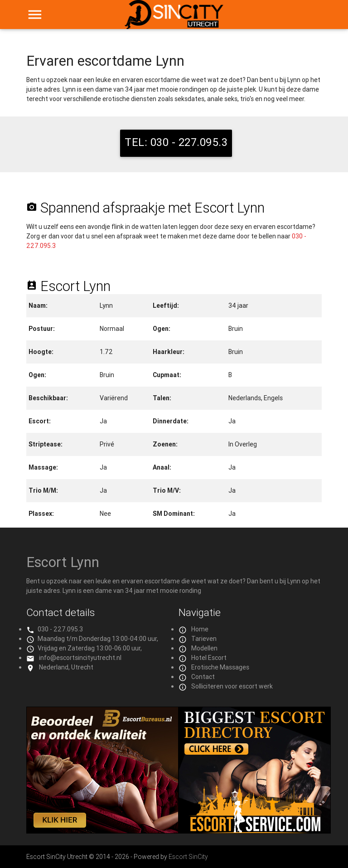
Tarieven (204, 639)
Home (200, 629)
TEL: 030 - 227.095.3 (176, 142)
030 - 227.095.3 (60, 629)
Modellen (204, 648)
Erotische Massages (220, 667)
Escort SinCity (188, 857)
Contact (203, 677)
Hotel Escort (209, 658)
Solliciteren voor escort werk (232, 686)
